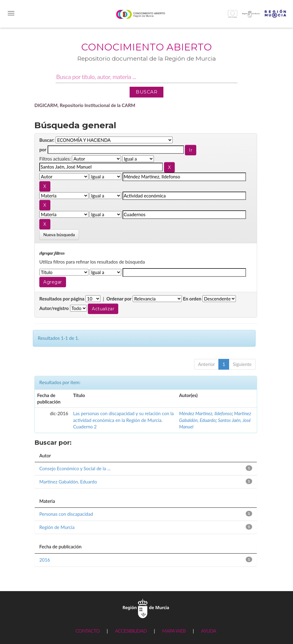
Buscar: (47, 140)
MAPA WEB (174, 631)
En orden (192, 299)
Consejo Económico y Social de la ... (75, 468)
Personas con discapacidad (66, 514)
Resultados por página (62, 299)
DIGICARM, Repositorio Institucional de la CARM (85, 105)
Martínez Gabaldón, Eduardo (68, 482)
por (43, 149)
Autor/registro (54, 308)
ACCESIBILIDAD (131, 631)
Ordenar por (119, 299)
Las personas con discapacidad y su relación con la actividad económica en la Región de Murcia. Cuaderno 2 (123, 420)
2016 (45, 560)
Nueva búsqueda (59, 235)
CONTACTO (87, 631)
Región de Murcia (57, 527)
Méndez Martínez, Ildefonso (205, 413)
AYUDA (208, 631)
